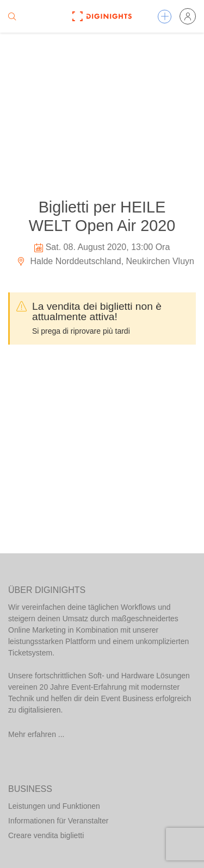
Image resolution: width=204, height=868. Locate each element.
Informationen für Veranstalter (58, 821)
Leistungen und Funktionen (54, 806)
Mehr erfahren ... (36, 734)
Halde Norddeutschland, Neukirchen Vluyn (105, 261)
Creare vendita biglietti (46, 835)
